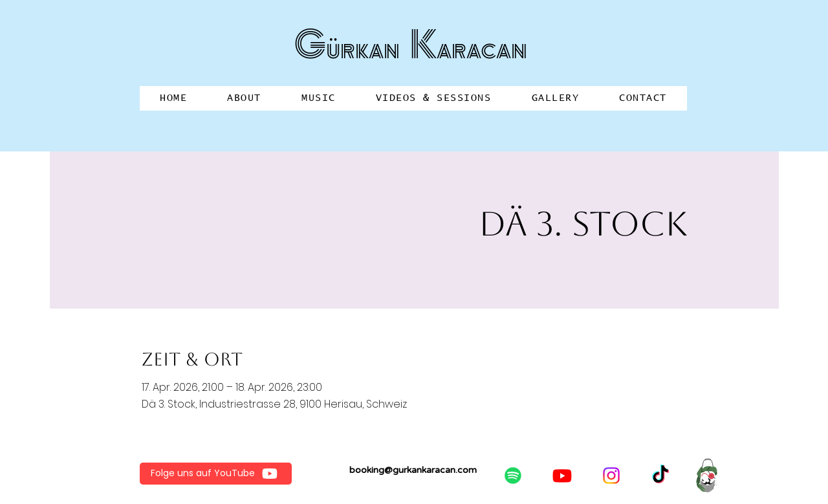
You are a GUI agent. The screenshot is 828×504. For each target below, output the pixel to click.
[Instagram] (611, 476)
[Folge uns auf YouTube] (216, 474)
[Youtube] (562, 476)
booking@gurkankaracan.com (413, 470)
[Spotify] (513, 476)
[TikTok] (660, 476)
